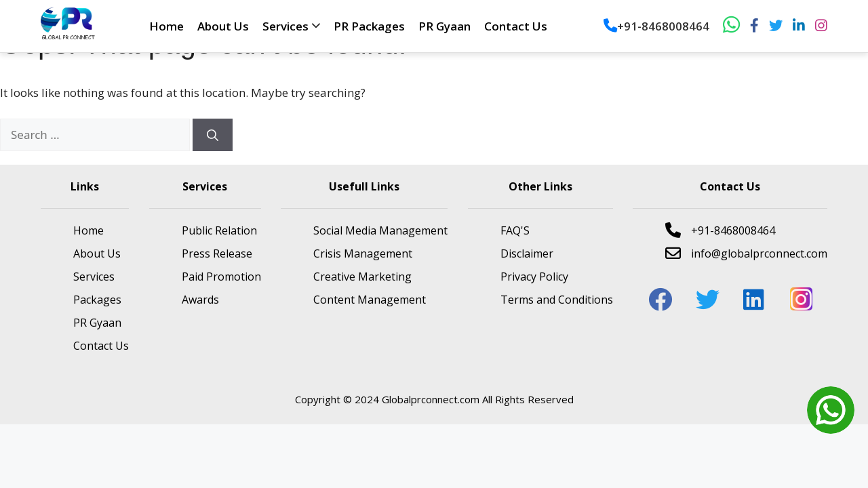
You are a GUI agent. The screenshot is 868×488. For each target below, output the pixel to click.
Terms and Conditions (557, 300)
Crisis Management (363, 253)
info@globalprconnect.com (746, 253)
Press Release (217, 253)
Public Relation (219, 230)
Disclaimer (527, 253)
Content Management (370, 300)
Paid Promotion (221, 277)
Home (166, 26)
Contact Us (516, 26)
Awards (200, 300)
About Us (223, 26)
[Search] (213, 135)
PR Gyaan (445, 26)
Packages (97, 300)
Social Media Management (380, 230)
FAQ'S (515, 230)
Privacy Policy (534, 277)
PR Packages (369, 26)
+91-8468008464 (656, 26)
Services (285, 26)
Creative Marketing (362, 277)
